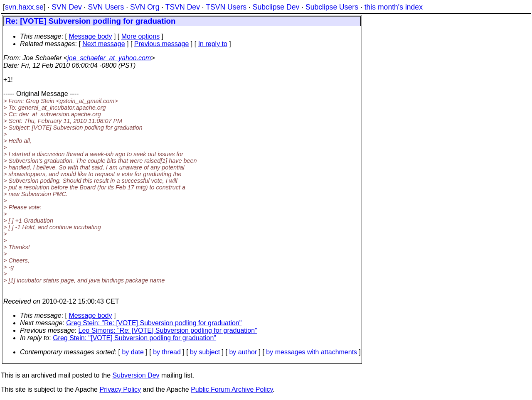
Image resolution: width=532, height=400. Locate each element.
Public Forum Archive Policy (232, 389)
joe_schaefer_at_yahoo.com (109, 58)
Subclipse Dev (276, 7)
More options (141, 36)
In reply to (213, 44)
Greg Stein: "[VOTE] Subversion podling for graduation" (134, 338)
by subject (205, 352)
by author (243, 352)
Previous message (162, 44)
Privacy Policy (120, 389)
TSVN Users (226, 7)
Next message (103, 44)
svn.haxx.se (24, 7)
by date (133, 352)
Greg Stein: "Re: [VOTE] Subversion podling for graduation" (154, 323)
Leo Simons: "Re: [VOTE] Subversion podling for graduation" (168, 330)
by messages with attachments (312, 352)
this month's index (394, 7)
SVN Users (106, 7)
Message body (90, 36)
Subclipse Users (332, 7)
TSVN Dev (183, 7)
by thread (167, 352)
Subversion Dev (136, 375)
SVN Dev (66, 7)
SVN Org (145, 7)
